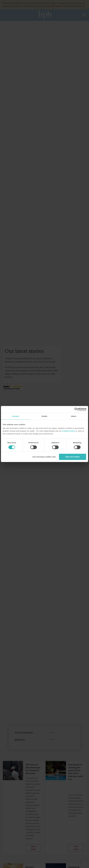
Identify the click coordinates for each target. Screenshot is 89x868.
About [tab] (74, 416)
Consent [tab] (15, 416)
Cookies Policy (69, 431)
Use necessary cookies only (44, 457)
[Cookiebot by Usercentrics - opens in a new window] (76, 409)
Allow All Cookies (72, 457)
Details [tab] (44, 416)
